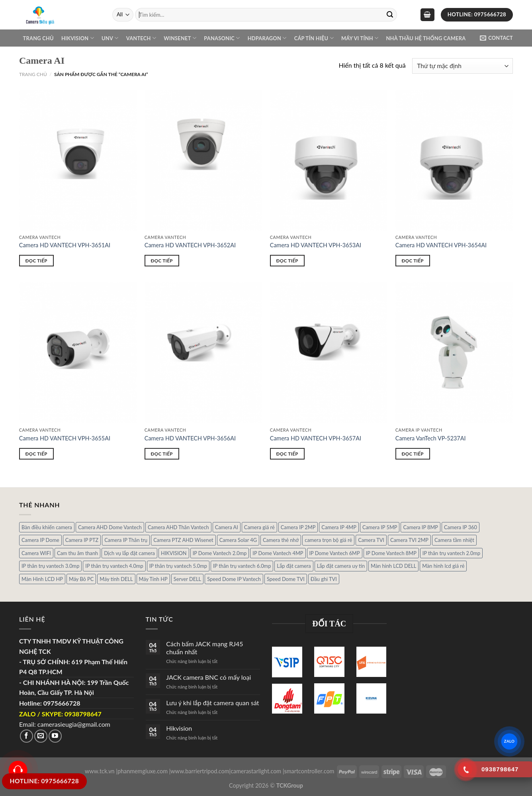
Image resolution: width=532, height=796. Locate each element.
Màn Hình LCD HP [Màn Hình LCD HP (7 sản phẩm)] (42, 579)
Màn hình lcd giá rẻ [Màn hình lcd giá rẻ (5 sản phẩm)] (443, 566)
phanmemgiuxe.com (143, 771)
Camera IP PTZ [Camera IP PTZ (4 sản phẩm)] (82, 540)
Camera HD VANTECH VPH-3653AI (316, 245)
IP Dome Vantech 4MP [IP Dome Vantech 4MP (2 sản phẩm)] (278, 553)
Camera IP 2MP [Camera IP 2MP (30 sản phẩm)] (298, 527)
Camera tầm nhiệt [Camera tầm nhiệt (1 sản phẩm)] (454, 540)
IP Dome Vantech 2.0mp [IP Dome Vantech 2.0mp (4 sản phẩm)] (220, 553)
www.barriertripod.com (200, 771)
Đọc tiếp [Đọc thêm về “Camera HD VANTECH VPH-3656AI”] (162, 454)
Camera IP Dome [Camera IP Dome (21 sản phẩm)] (40, 540)
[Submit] (390, 15)
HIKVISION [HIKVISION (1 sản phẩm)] (174, 553)
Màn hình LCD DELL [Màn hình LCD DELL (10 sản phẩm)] (393, 566)
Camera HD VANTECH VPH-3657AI (316, 438)
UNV (110, 38)
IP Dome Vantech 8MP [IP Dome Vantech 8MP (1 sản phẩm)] (391, 553)
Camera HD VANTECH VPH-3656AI (190, 438)
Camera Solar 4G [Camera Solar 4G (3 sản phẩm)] (238, 540)
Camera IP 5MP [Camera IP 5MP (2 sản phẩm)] (380, 527)
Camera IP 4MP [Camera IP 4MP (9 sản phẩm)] (339, 527)
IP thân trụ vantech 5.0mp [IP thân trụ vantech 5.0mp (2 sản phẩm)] (178, 566)
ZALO (509, 741)
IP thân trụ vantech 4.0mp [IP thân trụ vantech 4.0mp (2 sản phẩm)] (114, 566)
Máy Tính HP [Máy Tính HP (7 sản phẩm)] (153, 579)
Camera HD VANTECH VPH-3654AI (441, 245)
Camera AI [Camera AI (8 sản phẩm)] (227, 527)
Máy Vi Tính (360, 38)
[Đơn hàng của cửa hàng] (463, 66)
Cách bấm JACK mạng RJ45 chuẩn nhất (204, 647)
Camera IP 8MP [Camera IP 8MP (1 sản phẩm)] (421, 527)
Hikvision (78, 38)
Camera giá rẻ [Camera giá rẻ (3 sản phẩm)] (259, 527)
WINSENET (180, 38)
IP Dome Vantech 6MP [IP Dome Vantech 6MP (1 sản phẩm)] (335, 553)
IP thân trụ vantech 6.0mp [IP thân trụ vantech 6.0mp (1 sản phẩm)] (242, 566)
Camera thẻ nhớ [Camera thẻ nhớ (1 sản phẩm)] (281, 540)
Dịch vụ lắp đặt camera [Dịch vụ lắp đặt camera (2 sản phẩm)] (129, 553)
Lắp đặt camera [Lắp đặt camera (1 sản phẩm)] (294, 566)
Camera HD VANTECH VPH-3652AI (190, 245)
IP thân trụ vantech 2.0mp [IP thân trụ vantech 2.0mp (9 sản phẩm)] (451, 553)
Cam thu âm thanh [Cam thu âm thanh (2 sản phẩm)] (77, 553)
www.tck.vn (100, 771)
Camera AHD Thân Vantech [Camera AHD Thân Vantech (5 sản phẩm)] (178, 527)
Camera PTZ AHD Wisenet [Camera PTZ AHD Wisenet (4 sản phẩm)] (183, 540)
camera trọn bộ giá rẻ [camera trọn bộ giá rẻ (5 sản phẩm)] (328, 540)
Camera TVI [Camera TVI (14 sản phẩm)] (371, 540)
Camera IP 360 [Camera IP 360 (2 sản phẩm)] (461, 527)
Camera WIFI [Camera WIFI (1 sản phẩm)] (36, 553)
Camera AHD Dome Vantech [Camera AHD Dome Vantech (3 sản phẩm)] (110, 527)
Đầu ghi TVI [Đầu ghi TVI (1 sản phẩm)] (324, 579)
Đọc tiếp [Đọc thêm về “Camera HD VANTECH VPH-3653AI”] (287, 261)
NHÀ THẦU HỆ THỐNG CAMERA (426, 38)
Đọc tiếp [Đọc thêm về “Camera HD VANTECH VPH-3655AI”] (36, 454)
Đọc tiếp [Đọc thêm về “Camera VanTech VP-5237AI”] (413, 454)
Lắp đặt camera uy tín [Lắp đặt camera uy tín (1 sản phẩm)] (341, 566)
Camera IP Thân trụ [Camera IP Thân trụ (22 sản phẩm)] (126, 540)
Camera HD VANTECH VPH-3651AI (65, 245)
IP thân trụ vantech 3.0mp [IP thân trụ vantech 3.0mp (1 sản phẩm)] (50, 566)
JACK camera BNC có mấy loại (208, 677)
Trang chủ (38, 38)
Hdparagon (267, 38)
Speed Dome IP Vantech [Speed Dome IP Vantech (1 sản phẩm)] (234, 579)
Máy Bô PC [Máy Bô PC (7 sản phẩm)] (81, 579)
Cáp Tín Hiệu (314, 38)
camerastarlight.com (256, 771)
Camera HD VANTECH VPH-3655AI (65, 438)
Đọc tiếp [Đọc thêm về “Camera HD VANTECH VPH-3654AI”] (413, 261)
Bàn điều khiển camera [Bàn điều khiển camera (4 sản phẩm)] (47, 527)
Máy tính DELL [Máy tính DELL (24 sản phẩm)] (116, 579)
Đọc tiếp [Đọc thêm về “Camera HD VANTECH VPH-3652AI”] (162, 261)
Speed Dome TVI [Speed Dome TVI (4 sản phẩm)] (286, 579)
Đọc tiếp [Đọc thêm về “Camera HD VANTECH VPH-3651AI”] (36, 261)
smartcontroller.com (309, 771)
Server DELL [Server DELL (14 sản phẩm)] (187, 579)
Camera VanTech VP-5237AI (431, 438)
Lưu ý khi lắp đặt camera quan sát (212, 703)
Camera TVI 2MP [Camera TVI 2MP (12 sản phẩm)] (409, 540)
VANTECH (141, 38)
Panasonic (222, 38)
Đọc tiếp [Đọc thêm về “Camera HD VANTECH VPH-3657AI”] (287, 454)
